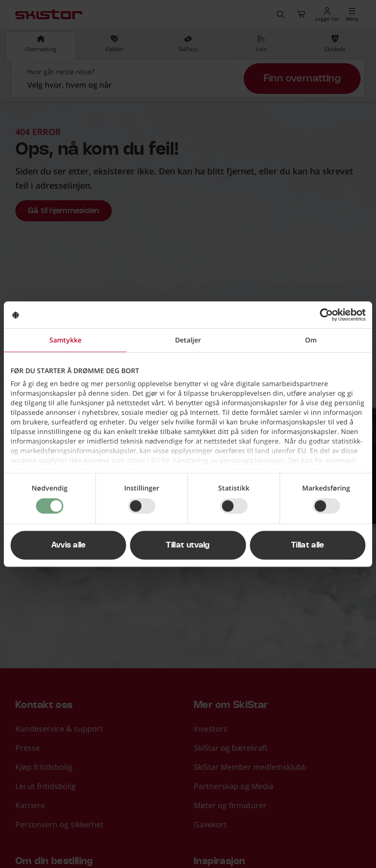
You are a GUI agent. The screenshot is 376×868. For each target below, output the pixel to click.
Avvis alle (69, 545)
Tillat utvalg (188, 545)
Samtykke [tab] (65, 340)
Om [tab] (311, 340)
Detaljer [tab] (188, 340)
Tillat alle (308, 545)
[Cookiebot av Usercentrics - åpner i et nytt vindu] (323, 315)
